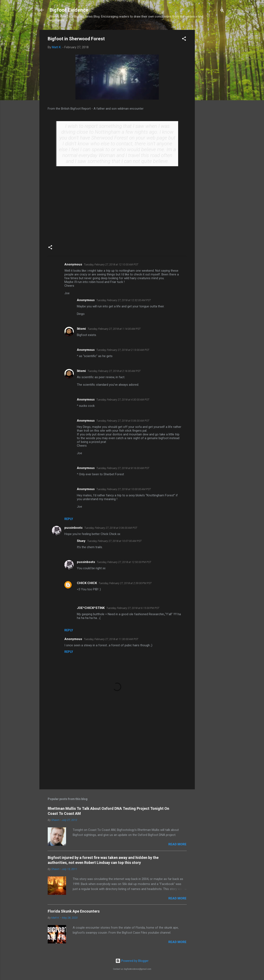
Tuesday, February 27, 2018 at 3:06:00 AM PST (111, 528)
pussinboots (73, 528)
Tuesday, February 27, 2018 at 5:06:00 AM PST (123, 421)
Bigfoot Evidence (69, 10)
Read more (177, 844)
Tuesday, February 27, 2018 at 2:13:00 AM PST (123, 350)
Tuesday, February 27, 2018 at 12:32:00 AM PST (124, 300)
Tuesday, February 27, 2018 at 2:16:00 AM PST (114, 371)
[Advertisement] (211, 93)
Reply (69, 519)
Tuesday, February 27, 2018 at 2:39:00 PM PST (125, 583)
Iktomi (81, 329)
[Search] (222, 11)
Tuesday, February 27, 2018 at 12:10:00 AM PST (111, 264)
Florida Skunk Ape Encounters (74, 911)
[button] (184, 39)
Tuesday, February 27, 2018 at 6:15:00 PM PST (133, 608)
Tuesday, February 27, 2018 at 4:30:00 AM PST (123, 400)
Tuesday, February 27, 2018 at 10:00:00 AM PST (124, 489)
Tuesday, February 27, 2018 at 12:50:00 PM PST (124, 562)
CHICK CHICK (87, 583)
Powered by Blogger (132, 961)
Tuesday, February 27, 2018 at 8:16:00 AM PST (123, 468)
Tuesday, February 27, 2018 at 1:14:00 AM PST (114, 329)
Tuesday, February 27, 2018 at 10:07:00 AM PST (114, 541)
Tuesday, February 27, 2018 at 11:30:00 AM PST (111, 639)
